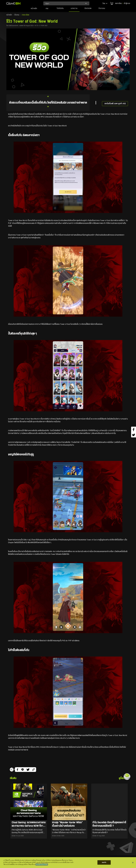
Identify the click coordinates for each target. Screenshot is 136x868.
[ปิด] (133, 863)
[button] (105, 3)
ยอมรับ (104, 862)
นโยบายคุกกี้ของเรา (42, 864)
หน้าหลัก (9, 15)
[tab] (34, 9)
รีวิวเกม (17, 15)
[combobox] (66, 3)
